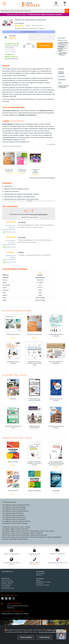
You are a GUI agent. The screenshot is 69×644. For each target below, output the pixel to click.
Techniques (13, 539)
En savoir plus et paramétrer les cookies (51, 632)
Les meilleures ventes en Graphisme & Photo (16, 505)
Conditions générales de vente (19, 618)
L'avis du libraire (61, 73)
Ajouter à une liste (29, 32)
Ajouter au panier (45, 45)
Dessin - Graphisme (36, 533)
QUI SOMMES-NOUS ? (7, 572)
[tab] (16, 37)
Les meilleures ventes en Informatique (14, 507)
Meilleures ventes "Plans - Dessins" (17, 438)
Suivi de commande (7, 580)
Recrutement (40, 584)
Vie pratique (6, 529)
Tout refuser (44, 637)
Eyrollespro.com (18, 614)
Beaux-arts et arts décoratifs (20, 533)
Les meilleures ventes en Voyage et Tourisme (16, 521)
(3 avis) (28, 26)
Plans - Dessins (25, 527)
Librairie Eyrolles (40, 573)
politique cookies (52, 630)
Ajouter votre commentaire (29, 217)
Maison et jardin (16, 529)
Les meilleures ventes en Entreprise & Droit (15, 511)
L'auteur (61, 77)
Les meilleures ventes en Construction (14, 509)
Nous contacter (6, 587)
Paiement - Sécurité (7, 584)
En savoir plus (51, 144)
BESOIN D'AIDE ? (6, 579)
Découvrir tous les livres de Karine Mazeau (42, 178)
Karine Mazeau (19, 23)
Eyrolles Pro (39, 575)
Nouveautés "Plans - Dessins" (15, 375)
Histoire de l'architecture (38, 537)
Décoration (25, 529)
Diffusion (26, 614)
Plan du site (30, 618)
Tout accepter (26, 637)
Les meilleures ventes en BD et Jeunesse (15, 523)
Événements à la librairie (43, 585)
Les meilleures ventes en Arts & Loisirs (14, 517)
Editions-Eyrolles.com (7, 614)
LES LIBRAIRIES (40, 572)
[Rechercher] (32, 11)
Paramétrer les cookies (8, 588)
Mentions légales (6, 618)
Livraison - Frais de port (8, 582)
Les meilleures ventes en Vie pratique (14, 519)
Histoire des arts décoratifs (39, 535)
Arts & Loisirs (6, 533)
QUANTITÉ (29, 44)
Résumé (61, 69)
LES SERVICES (40, 579)
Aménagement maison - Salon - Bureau (42, 531)
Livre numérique (6, 585)
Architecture (15, 527)
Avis (60, 83)
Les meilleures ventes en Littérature (13, 515)
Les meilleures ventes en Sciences (13, 513)
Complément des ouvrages (43, 582)
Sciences (5, 539)
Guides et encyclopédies (54, 537)
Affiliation (39, 580)
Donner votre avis (37, 26)
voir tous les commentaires (39, 214)
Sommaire (62, 80)
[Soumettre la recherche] (67, 11)
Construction (6, 527)
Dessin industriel (23, 539)
